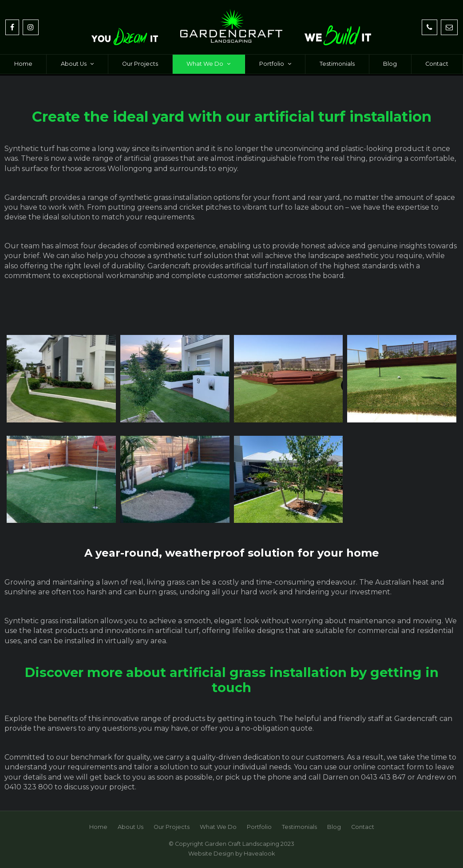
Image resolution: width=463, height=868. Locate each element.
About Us (74, 64)
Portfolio (272, 64)
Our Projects (140, 64)
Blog (390, 64)
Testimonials (337, 64)
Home (23, 64)
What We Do (205, 64)
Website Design (211, 854)
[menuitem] (98, 827)
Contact (437, 64)
